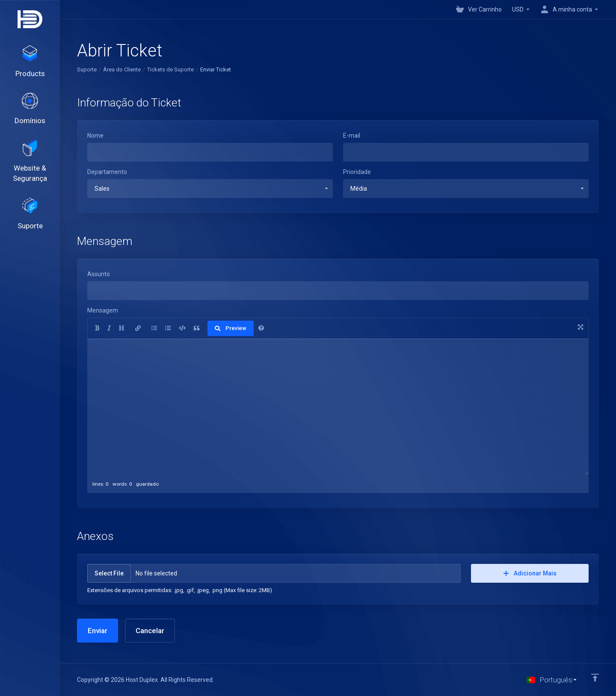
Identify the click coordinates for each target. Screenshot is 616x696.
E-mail (352, 136)
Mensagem (103, 310)
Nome (95, 136)
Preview (231, 328)
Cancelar (150, 631)
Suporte (87, 69)
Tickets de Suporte (170, 69)
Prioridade (357, 172)
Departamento (107, 172)
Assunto (99, 274)
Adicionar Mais (530, 573)
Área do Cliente (122, 69)
